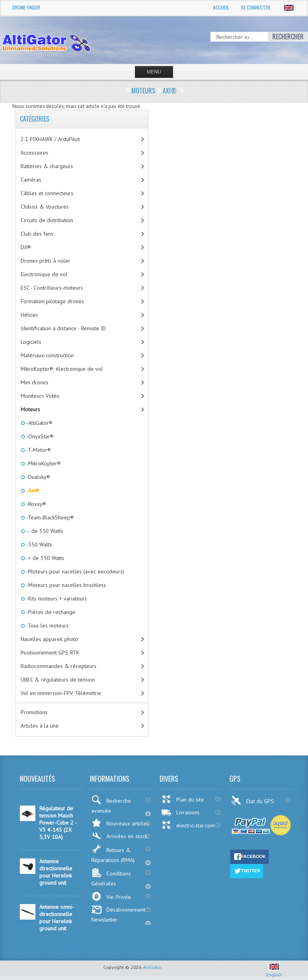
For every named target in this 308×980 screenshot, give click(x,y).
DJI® (26, 247)
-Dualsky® (38, 477)
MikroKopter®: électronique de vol (62, 369)
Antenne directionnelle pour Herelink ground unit (56, 872)
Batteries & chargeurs (47, 166)
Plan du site (183, 799)
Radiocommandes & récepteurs (59, 666)
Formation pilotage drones (52, 301)
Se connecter (256, 7)
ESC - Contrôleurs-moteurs (52, 288)
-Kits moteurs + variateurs (56, 598)
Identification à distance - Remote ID (63, 328)
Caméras (31, 180)
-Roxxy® (36, 504)
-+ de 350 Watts (45, 558)
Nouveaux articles (120, 823)
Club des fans (37, 234)
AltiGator (152, 967)
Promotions (34, 712)
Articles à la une (40, 726)
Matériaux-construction (47, 355)
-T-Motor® (38, 450)
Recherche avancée (111, 805)
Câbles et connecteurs (47, 193)
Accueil (221, 7)
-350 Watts (38, 544)
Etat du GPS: (254, 800)
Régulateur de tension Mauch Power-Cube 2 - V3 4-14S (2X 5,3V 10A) (58, 823)
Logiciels (31, 342)
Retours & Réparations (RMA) (113, 854)
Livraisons (180, 812)
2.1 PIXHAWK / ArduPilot (50, 139)
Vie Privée (111, 896)
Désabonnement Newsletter (118, 914)
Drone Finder (26, 7)
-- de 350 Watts (44, 531)
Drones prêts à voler (45, 261)
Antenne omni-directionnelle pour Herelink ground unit (57, 918)
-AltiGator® (39, 423)
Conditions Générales (111, 877)
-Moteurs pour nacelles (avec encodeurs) (75, 571)
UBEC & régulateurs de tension (58, 680)
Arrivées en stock (119, 836)
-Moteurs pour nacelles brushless (65, 585)
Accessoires (35, 153)
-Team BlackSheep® (49, 517)
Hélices (29, 315)
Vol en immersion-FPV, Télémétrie (61, 693)
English (274, 972)
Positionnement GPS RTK (50, 653)
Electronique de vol (44, 274)
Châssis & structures (45, 207)
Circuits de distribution (47, 220)
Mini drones (35, 382)
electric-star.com (188, 825)
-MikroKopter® (43, 463)
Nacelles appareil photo (49, 639)
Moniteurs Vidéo (40, 396)
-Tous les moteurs (47, 626)
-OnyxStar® (39, 436)
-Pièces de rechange (50, 612)
